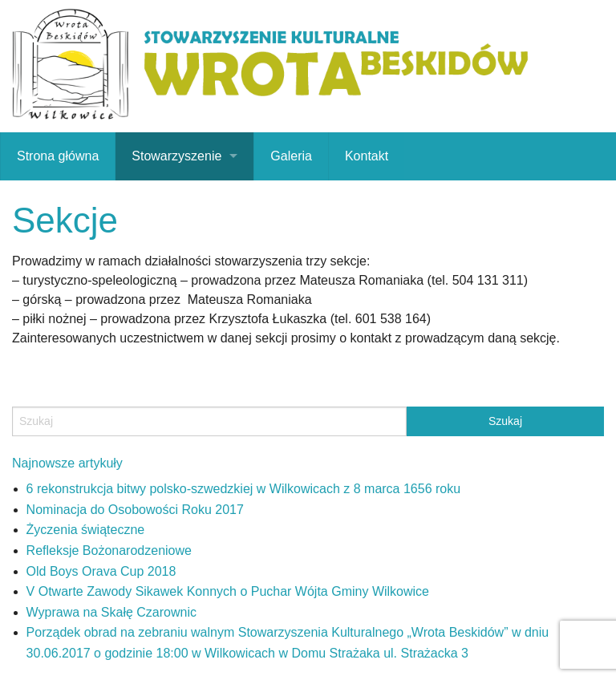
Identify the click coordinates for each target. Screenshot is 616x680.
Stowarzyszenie (176, 156)
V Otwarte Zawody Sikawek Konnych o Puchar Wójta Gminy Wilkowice (228, 591)
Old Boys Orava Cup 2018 (101, 571)
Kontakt (367, 156)
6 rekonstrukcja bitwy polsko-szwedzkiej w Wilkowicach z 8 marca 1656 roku (244, 489)
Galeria (291, 156)
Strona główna (58, 156)
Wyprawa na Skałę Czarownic (111, 612)
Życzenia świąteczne (86, 530)
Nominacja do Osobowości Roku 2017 (135, 510)
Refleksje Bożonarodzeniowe (109, 550)
